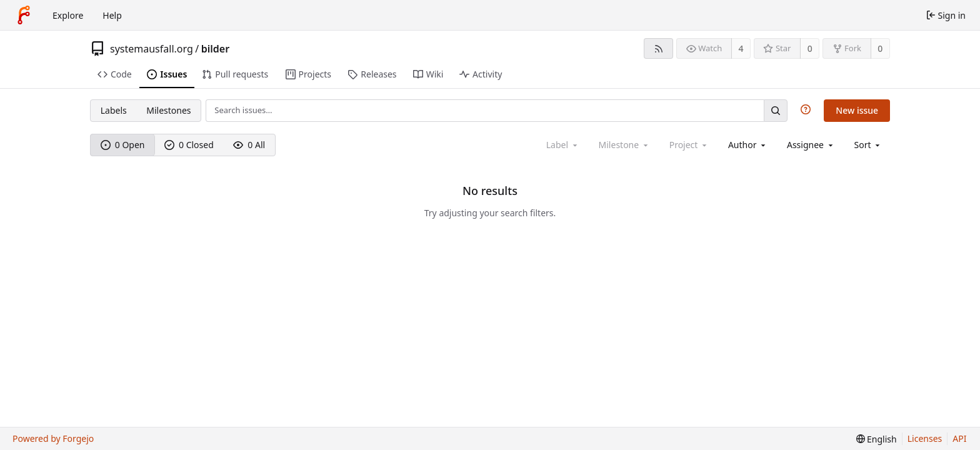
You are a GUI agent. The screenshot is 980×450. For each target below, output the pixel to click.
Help (112, 15)
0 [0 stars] (810, 48)
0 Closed (189, 145)
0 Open (123, 145)
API (959, 438)
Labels (114, 110)
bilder (215, 49)
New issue (857, 110)
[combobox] (748, 145)
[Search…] (776, 110)
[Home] (24, 15)
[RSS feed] (658, 48)
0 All (249, 145)
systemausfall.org (152, 49)
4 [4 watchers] (741, 48)
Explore (68, 15)
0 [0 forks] (880, 48)
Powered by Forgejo (53, 438)
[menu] (868, 145)
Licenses (925, 438)
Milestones (168, 110)
